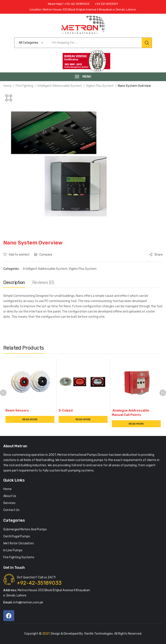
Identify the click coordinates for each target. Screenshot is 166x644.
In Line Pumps (13, 550)
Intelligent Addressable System (60, 86)
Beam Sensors (17, 410)
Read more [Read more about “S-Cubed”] (83, 419)
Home (7, 86)
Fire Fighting (24, 86)
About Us (10, 496)
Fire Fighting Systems (19, 557)
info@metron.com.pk (23, 602)
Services (9, 503)
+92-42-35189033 (39, 583)
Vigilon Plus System (100, 86)
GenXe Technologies (99, 634)
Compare (46, 255)
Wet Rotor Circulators (19, 543)
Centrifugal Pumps (17, 536)
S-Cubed (66, 410)
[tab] (14, 284)
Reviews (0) (43, 282)
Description (14, 282)
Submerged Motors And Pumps (25, 529)
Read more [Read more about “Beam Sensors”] (30, 419)
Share (156, 255)
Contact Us (11, 510)
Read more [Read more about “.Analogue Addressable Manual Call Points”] (136, 424)
